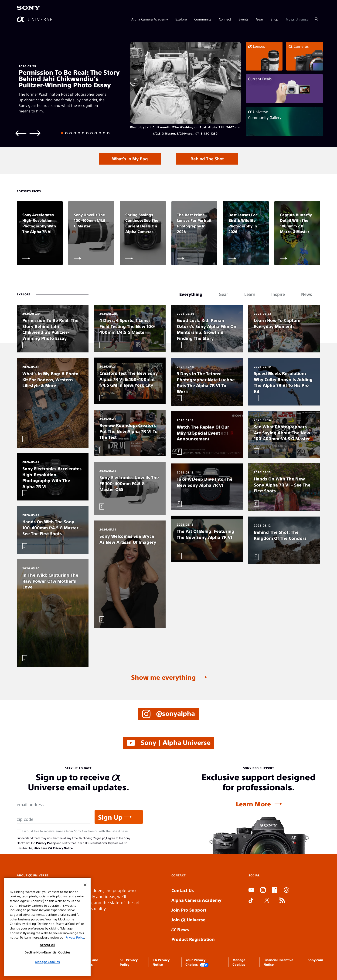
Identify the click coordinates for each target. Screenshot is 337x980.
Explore (181, 19)
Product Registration (193, 939)
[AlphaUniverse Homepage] (34, 19)
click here (40, 848)
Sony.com (315, 960)
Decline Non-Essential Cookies (47, 952)
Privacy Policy (46, 843)
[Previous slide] (21, 133)
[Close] (85, 885)
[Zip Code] (53, 819)
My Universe (297, 19)
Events (243, 19)
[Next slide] (35, 133)
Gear (260, 19)
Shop (274, 19)
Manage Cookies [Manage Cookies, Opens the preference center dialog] (47, 962)
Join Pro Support (189, 910)
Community (203, 19)
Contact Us (183, 890)
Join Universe (188, 920)
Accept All (48, 945)
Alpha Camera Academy (150, 19)
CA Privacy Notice (60, 848)
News (180, 929)
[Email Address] (53, 805)
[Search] (316, 19)
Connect (225, 19)
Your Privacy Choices (197, 962)
